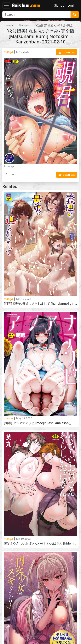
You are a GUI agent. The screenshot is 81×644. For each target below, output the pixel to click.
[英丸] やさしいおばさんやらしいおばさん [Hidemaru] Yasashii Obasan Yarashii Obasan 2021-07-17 (40, 543)
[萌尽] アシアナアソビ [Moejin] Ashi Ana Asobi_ (37, 423)
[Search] (36, 15)
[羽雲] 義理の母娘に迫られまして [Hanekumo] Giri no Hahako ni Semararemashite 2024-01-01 (40, 304)
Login (72, 5)
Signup (59, 5)
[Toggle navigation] (6, 5)
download (67, 52)
